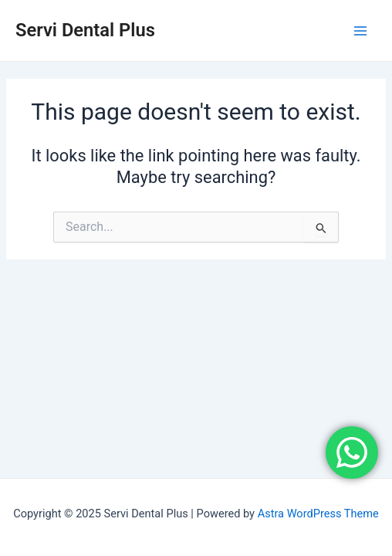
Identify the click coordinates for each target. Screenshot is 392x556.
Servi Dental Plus (85, 30)
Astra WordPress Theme (318, 514)
